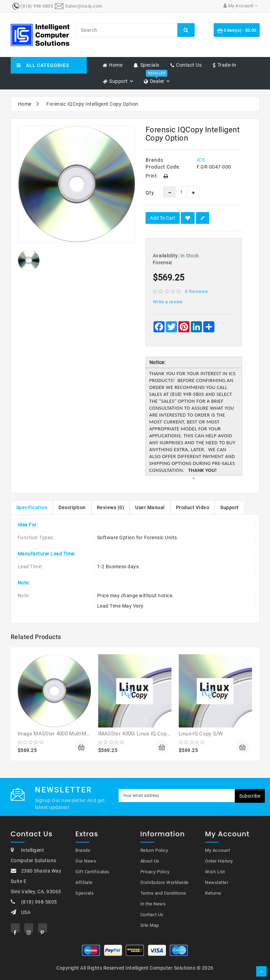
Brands (83, 850)
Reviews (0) (111, 507)
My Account (217, 850)
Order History (219, 861)
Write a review (168, 302)
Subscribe (250, 796)
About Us (150, 861)
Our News (86, 861)
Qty (149, 193)
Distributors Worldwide (165, 882)
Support (230, 507)
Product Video (193, 507)
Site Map (150, 925)
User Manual (150, 507)
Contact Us (152, 915)
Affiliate (84, 882)
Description (72, 507)
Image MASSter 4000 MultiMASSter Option (69, 734)
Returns (213, 893)
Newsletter (217, 882)
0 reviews (197, 291)
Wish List (215, 872)
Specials (85, 893)
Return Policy (154, 850)
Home (25, 104)
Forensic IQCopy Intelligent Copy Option (92, 104)
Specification (32, 507)
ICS (201, 160)
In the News (153, 904)
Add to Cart (163, 218)
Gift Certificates (92, 872)
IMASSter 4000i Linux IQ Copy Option (143, 734)
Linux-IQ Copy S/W (201, 734)
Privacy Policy (155, 872)
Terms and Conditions (163, 893)
